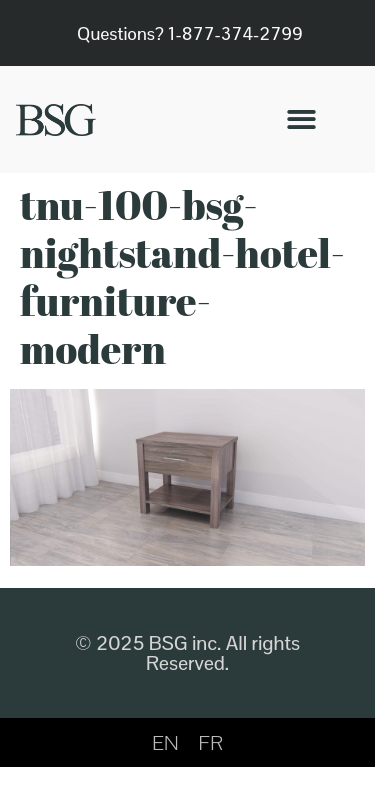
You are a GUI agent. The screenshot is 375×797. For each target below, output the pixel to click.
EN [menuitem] (165, 743)
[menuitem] (165, 742)
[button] (301, 119)
